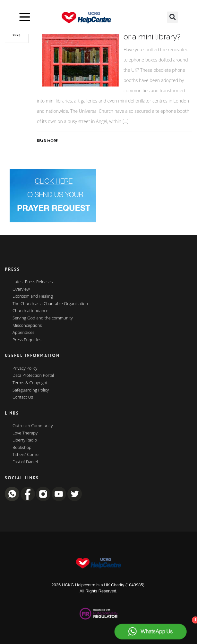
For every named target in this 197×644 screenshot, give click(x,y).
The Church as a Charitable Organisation (50, 304)
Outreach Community (33, 426)
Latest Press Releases (33, 282)
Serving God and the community (43, 318)
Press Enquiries (27, 340)
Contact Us (23, 397)
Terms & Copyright (30, 383)
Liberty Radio (25, 440)
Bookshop (22, 448)
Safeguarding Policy (31, 390)
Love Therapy (25, 433)
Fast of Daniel (25, 462)
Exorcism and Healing (33, 296)
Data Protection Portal (33, 376)
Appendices (23, 333)
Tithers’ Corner (26, 455)
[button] (172, 17)
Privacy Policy (25, 368)
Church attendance (30, 311)
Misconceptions (27, 326)
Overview (21, 289)
